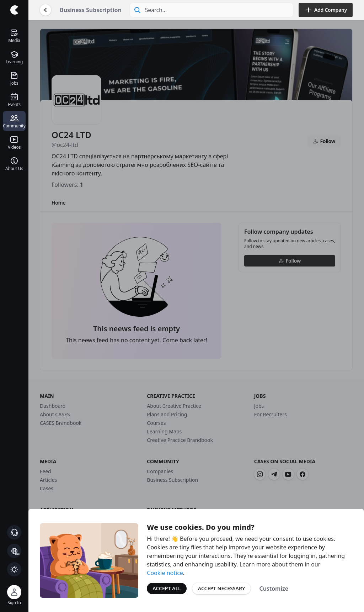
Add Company (326, 10)
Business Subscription (91, 10)
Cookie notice (165, 573)
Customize (274, 589)
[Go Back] (45, 10)
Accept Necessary (222, 588)
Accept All (167, 588)
